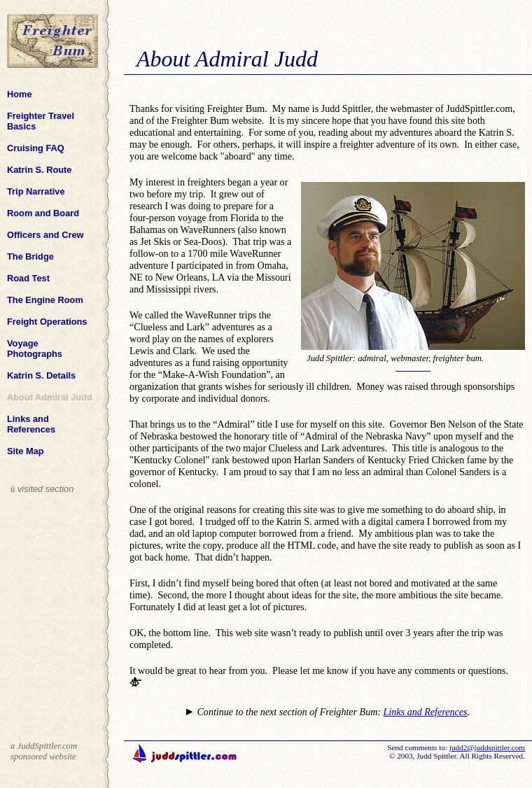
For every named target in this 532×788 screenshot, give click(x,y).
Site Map (27, 451)
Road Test (29, 278)
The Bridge (31, 256)
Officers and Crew (47, 235)
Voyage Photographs (36, 349)
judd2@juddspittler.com (487, 747)
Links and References (33, 424)
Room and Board (44, 213)
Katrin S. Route (41, 170)
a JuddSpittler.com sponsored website (44, 751)
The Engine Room (46, 300)
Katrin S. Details (43, 375)
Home (21, 94)
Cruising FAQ (37, 148)
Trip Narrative (37, 191)
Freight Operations (48, 322)
